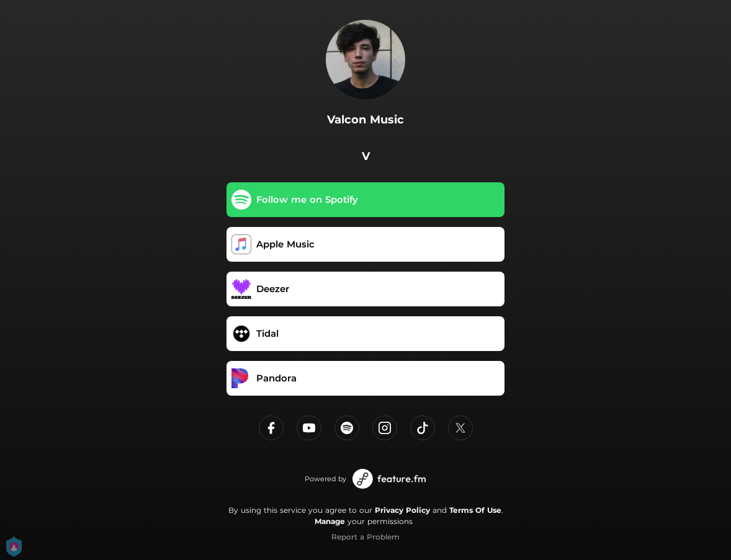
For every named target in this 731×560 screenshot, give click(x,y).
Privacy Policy (402, 510)
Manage (330, 521)
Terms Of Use (475, 510)
